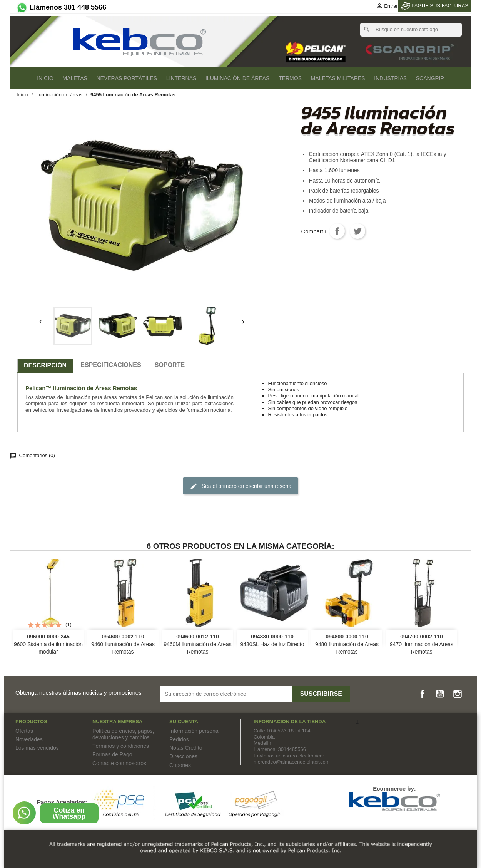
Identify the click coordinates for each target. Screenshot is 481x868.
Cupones (180, 765)
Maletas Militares (338, 78)
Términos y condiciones (121, 746)
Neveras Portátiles (127, 78)
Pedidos (179, 739)
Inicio (45, 78)
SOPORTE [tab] (170, 365)
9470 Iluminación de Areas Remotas (422, 644)
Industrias (390, 78)
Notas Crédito (186, 748)
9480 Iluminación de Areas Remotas (347, 644)
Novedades (29, 739)
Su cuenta (184, 721)
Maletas (75, 78)
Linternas (181, 78)
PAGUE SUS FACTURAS (435, 6)
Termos (290, 78)
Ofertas (24, 731)
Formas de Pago (112, 754)
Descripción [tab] (45, 365)
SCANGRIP (430, 78)
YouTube (440, 694)
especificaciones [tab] (111, 365)
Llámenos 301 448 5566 (61, 7)
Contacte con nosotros (119, 763)
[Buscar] (411, 30)
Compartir (337, 231)
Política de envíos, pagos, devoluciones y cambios (123, 734)
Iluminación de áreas (237, 78)
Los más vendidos (37, 748)
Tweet (357, 231)
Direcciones (183, 756)
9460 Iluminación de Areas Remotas (123, 644)
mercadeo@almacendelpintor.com (291, 762)
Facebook (423, 694)
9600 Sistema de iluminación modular (48, 644)
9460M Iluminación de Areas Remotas (198, 644)
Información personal (195, 731)
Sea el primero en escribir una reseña (240, 486)
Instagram (458, 694)
